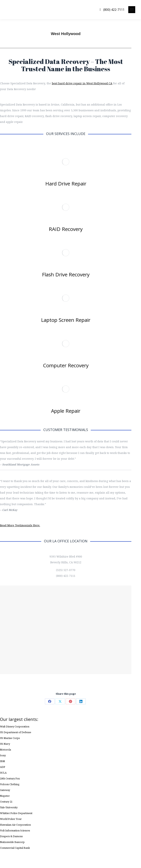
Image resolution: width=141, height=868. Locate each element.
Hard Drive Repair (66, 184)
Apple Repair (66, 411)
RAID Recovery (66, 229)
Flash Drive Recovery (66, 274)
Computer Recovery (66, 365)
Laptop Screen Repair (66, 320)
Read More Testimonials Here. (20, 525)
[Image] (66, 162)
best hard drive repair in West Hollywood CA (82, 83)
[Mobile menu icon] (132, 10)
